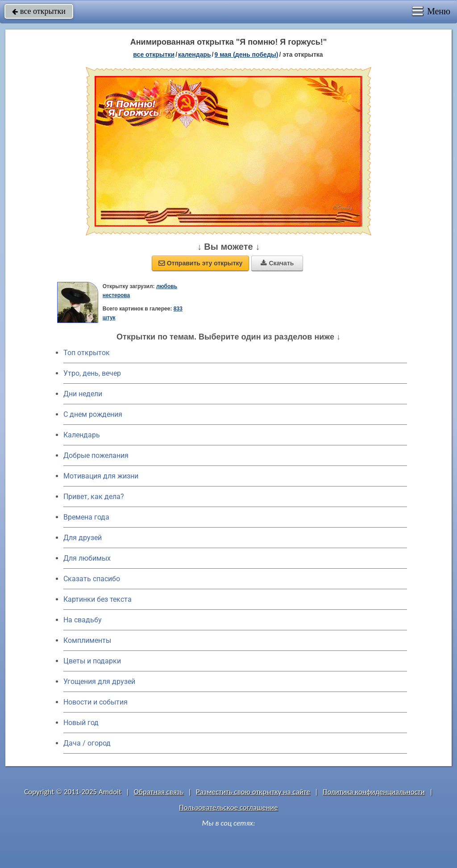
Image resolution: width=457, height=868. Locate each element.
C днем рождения (93, 414)
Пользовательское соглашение (228, 807)
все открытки (39, 11)
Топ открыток (87, 353)
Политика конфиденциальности (374, 792)
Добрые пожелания (96, 455)
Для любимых (87, 558)
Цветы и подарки (92, 661)
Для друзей (83, 538)
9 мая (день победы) (246, 55)
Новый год (81, 723)
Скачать (277, 263)
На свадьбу (83, 620)
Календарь (195, 55)
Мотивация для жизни (101, 476)
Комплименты (87, 640)
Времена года (86, 517)
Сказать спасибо (92, 579)
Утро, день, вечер (92, 373)
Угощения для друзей (99, 681)
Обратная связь (159, 792)
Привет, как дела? (94, 497)
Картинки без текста (98, 599)
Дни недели (83, 394)
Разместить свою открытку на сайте (253, 792)
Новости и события (96, 702)
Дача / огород (87, 743)
